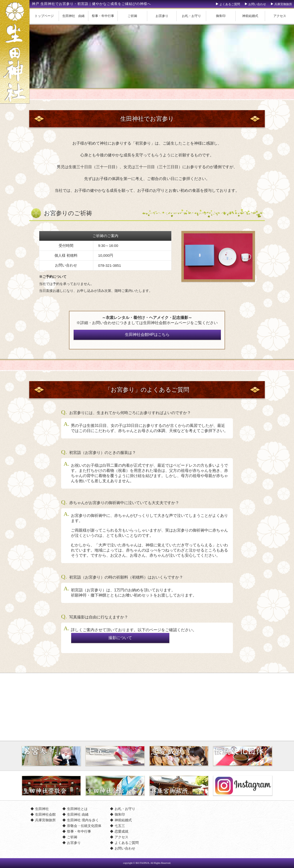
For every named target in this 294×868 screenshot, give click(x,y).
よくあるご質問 (230, 4)
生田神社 (42, 809)
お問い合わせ (257, 4)
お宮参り (162, 16)
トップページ (44, 16)
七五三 (120, 826)
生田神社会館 (45, 814)
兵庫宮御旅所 (283, 4)
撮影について (120, 638)
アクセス (121, 837)
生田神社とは (77, 809)
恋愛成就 (121, 831)
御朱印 (221, 16)
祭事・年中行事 (103, 16)
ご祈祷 (132, 16)
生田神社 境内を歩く (83, 820)
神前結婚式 (250, 16)
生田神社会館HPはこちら (147, 335)
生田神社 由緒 (73, 16)
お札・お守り (191, 16)
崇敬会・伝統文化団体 (84, 826)
